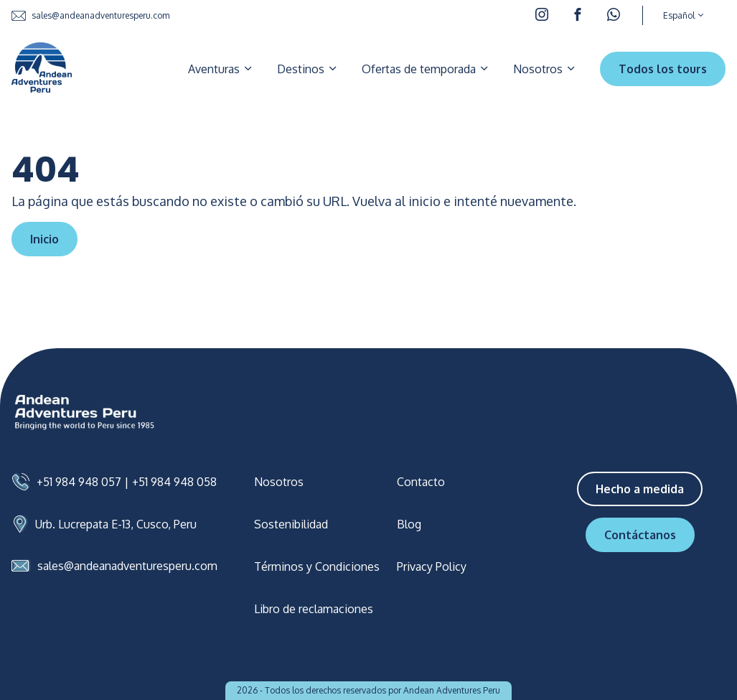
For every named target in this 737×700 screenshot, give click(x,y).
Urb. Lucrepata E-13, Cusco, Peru (116, 524)
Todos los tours (663, 69)
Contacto (421, 482)
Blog (409, 524)
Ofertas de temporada (426, 69)
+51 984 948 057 (79, 482)
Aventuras (221, 69)
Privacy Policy (432, 566)
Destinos (308, 69)
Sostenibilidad (291, 524)
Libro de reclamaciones (314, 609)
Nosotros (545, 69)
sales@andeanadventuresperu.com (90, 16)
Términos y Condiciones (317, 566)
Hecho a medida (640, 489)
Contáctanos (640, 535)
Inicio (44, 239)
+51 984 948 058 (174, 482)
